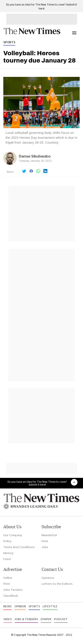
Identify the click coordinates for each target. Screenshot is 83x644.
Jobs (45, 547)
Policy (7, 541)
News (8, 606)
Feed (7, 559)
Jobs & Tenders (26, 619)
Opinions (48, 578)
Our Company (13, 535)
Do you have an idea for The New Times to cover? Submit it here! (37, 483)
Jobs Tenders (13, 590)
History (8, 553)
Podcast (61, 619)
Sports (9, 42)
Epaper (46, 619)
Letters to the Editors (57, 584)
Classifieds (11, 596)
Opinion (20, 606)
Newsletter (49, 535)
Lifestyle (50, 606)
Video (8, 619)
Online (8, 578)
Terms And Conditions (19, 547)
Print (45, 541)
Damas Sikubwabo (35, 156)
